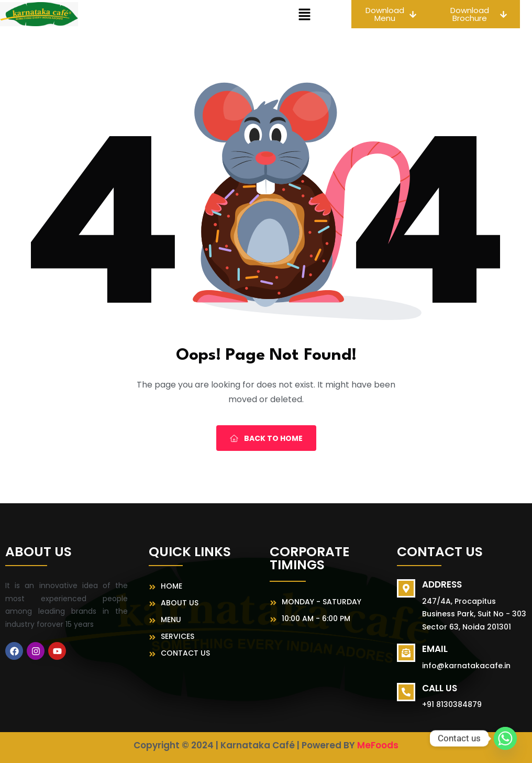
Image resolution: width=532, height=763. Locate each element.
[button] (305, 14)
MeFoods (378, 745)
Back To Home (266, 438)
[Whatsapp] (505, 738)
